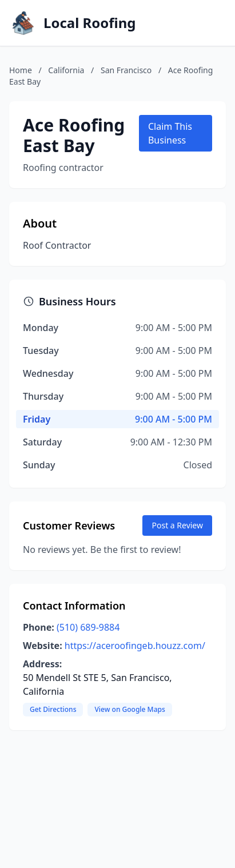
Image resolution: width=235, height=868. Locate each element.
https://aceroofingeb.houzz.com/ (135, 646)
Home (21, 70)
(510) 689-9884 (88, 627)
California (66, 70)
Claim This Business (170, 133)
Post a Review (177, 525)
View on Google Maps (130, 709)
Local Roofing (90, 23)
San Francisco (126, 70)
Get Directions (53, 709)
